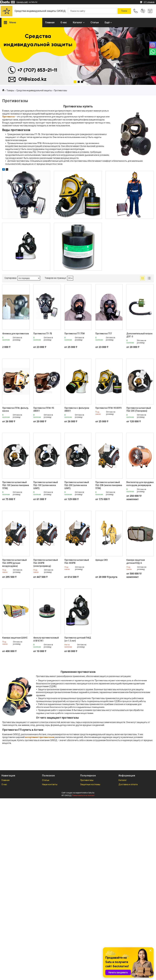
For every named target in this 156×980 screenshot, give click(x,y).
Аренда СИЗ (101, 560)
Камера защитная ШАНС (15, 638)
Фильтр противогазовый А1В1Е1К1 (46, 639)
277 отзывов (149, 2)
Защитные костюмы (90, 784)
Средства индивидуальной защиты (34, 90)
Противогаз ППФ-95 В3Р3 (108, 408)
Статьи (95, 22)
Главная (50, 22)
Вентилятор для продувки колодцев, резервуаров (140, 484)
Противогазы (87, 780)
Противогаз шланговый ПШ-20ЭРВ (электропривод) (46, 563)
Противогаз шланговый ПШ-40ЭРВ (77, 561)
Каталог (78, 22)
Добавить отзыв (143, 11)
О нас (64, 22)
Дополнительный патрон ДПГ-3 (139, 335)
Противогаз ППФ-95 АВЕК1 (44, 409)
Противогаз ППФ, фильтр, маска (15, 409)
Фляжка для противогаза (16, 334)
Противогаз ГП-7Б (43, 334)
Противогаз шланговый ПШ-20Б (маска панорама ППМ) (109, 485)
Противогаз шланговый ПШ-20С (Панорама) (139, 409)
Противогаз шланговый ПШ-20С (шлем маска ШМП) (77, 485)
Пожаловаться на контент (83, 795)
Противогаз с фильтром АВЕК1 (77, 409)
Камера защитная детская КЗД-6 (136, 561)
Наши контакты (50, 784)
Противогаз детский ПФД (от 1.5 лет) (78, 639)
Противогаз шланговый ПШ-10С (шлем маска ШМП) (46, 485)
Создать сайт (22, 2)
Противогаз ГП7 (104, 334)
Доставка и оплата (128, 784)
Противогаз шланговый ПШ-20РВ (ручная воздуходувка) (14, 563)
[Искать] (124, 11)
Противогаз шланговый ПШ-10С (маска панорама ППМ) (16, 485)
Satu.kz (91, 793)
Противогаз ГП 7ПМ (75, 334)
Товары (10, 90)
